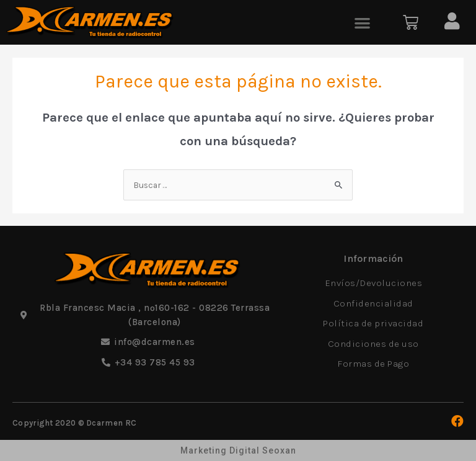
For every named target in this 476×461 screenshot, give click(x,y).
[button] (362, 23)
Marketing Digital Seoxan (238, 450)
